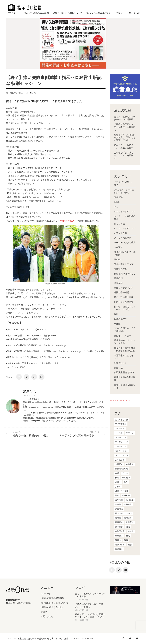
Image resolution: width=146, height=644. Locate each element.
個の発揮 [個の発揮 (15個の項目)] (126, 478)
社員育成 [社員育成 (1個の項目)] (130, 522)
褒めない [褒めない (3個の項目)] (119, 536)
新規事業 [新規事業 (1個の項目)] (128, 504)
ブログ (44, 612)
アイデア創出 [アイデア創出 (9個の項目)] (121, 424)
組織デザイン (120, 363)
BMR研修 (118, 197)
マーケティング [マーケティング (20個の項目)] (122, 442)
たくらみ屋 (119, 224)
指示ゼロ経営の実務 (124, 297)
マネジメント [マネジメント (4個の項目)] (121, 437)
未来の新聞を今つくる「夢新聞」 (125, 330)
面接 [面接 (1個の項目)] (130, 545)
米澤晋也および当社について (55, 603)
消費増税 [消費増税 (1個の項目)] (119, 509)
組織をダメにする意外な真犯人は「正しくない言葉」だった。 (125, 137)
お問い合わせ (47, 616)
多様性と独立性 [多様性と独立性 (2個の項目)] (122, 491)
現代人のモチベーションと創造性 (125, 342)
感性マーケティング (124, 288)
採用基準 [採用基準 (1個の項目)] (130, 500)
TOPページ (46, 594)
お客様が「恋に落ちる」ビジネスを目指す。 (124, 155)
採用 (116, 314)
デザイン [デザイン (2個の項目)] (130, 433)
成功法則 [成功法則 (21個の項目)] (119, 500)
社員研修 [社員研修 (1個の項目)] (119, 522)
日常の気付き (120, 319)
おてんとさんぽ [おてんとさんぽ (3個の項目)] (122, 420)
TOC (116, 207)
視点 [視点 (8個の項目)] (128, 536)
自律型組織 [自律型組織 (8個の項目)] (120, 531)
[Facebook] (19, 377)
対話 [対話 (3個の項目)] (117, 495)
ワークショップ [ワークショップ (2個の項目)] (122, 455)
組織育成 (118, 368)
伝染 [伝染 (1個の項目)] (117, 478)
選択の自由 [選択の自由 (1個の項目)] (120, 545)
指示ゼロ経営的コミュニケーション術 (125, 308)
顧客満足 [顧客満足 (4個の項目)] (119, 549)
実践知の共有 (120, 269)
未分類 (33, 93)
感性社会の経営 (122, 292)
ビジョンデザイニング (125, 228)
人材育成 (118, 247)
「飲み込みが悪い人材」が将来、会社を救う (125, 127)
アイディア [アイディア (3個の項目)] (120, 428)
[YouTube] (126, 570)
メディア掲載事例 (123, 238)
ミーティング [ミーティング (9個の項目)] (121, 446)
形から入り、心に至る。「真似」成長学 (124, 146)
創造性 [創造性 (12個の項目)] (118, 482)
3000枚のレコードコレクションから (124, 191)
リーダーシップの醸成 (125, 242)
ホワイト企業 (120, 233)
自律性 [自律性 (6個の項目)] (131, 531)
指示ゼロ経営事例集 (124, 302)
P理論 (117, 202)
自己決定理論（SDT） (125, 372)
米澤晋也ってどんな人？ (124, 357)
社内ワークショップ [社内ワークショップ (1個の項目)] (124, 513)
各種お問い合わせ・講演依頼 (125, 253)
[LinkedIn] (34, 377)
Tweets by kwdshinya (120, 400)
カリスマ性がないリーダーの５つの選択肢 (125, 118)
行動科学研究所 (67, 221)
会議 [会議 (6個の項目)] (117, 473)
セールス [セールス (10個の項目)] (119, 433)
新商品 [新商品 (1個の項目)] (118, 504)
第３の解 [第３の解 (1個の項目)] (119, 527)
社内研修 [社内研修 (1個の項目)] (128, 518)
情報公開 (118, 278)
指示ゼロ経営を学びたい (52, 607)
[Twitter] (27, 377)
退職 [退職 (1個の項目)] (126, 540)
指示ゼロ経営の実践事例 (52, 598)
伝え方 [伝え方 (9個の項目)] (125, 473)
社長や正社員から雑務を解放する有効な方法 (125, 349)
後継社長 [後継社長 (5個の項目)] (126, 495)
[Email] (42, 377)
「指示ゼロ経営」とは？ (124, 184)
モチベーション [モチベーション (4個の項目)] (122, 451)
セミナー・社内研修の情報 (125, 217)
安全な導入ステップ (124, 264)
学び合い (118, 259)
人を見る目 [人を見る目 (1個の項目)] (120, 460)
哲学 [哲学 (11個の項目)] (126, 482)
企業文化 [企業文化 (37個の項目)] (130, 464)
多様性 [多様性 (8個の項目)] (118, 487)
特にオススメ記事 (123, 336)
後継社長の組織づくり (125, 274)
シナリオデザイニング (125, 211)
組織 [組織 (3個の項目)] (128, 527)
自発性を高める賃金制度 (125, 378)
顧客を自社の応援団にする (125, 386)
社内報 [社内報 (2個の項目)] (118, 518)
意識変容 (118, 283)
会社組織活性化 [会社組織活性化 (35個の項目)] (122, 469)
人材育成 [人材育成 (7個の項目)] (119, 464)
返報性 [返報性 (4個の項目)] (118, 540)
